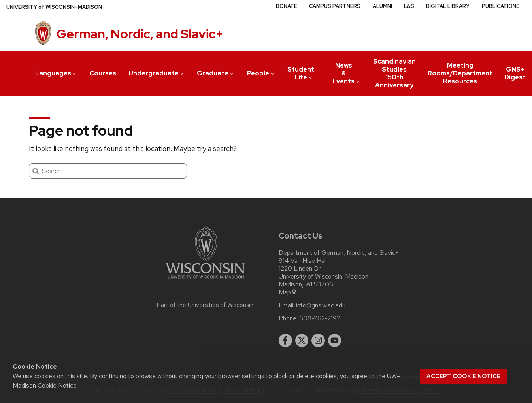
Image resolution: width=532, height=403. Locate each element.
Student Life (301, 73)
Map (288, 292)
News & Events (347, 73)
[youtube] (335, 341)
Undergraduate (157, 73)
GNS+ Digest (515, 73)
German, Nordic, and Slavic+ (140, 34)
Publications (501, 6)
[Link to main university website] (205, 280)
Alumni (382, 6)
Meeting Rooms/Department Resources (460, 73)
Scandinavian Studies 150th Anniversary (394, 73)
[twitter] (302, 341)
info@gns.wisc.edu (321, 305)
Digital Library (448, 6)
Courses (103, 73)
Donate (287, 6)
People (261, 73)
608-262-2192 (320, 318)
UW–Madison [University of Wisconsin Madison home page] (54, 7)
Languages (56, 73)
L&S (409, 6)
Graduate (216, 73)
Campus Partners (335, 6)
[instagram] (318, 341)
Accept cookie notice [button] (463, 376)
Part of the (205, 305)
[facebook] (285, 341)
